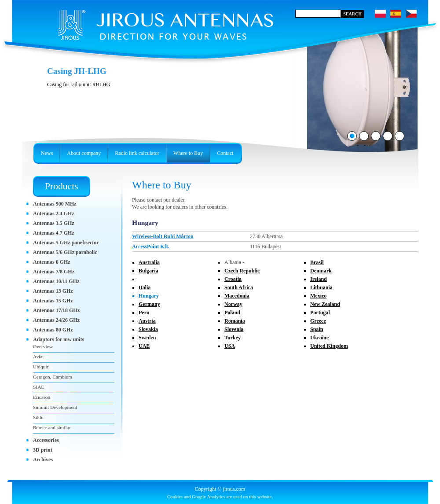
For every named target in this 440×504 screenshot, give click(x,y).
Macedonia (237, 296)
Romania (235, 321)
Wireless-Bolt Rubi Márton (163, 236)
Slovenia (234, 329)
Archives (43, 460)
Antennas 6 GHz (52, 262)
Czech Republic (242, 271)
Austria (147, 321)
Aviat (38, 357)
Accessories (46, 440)
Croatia (233, 279)
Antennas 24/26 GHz (56, 320)
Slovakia (148, 329)
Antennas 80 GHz (53, 330)
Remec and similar (52, 427)
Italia (145, 287)
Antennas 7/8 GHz (54, 272)
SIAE (38, 387)
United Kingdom (329, 346)
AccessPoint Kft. (151, 246)
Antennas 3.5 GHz (54, 223)
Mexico (318, 296)
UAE (144, 346)
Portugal (320, 313)
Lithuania (321, 287)
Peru (144, 313)
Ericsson (42, 397)
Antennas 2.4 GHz (54, 213)
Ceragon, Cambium (53, 377)
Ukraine (319, 338)
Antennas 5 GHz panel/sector (66, 243)
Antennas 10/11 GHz (56, 281)
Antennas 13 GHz (53, 291)
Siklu (38, 417)
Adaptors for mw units (59, 339)
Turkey (233, 338)
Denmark (321, 271)
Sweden (147, 338)
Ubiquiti (41, 367)
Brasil (317, 262)
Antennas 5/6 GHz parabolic (65, 252)
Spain (317, 329)
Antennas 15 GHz (53, 301)
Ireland (319, 279)
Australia (149, 262)
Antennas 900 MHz (55, 204)
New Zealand (325, 304)
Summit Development (55, 407)
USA (230, 346)
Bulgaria (148, 271)
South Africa (239, 287)
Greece (318, 321)
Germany (149, 304)
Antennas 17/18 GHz (56, 310)
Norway (233, 304)
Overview (43, 346)
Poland (232, 313)
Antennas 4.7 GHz (54, 233)
